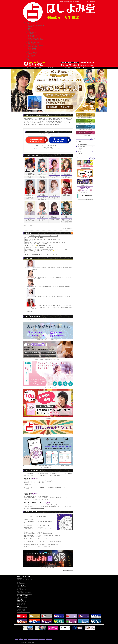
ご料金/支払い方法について (84, 144)
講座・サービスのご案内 (33, 42)
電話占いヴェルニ (32, 48)
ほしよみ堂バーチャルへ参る (48, 567)
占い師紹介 (30, 34)
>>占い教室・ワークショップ (37, 508)
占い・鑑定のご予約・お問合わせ (36, 40)
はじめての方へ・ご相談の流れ (85, 123)
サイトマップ (42, 639)
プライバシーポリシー (33, 639)
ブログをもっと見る (29, 312)
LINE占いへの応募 (32, 50)
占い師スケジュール (32, 35)
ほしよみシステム (32, 55)
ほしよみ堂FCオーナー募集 (34, 57)
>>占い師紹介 (27, 489)
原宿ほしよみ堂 (38, 68)
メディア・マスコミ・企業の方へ (85, 135)
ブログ (79, 151)
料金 (84, 68)
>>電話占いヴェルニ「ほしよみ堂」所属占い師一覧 (36, 499)
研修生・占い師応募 (32, 47)
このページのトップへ (68, 570)
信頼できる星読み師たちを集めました (85, 117)
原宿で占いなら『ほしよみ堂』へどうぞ (37, 25)
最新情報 (28, 233)
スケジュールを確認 (28, 226)
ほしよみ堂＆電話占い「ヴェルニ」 (85, 193)
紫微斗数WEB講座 (32, 54)
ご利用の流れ (77, 68)
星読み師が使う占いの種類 (85, 129)
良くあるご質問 (81, 147)
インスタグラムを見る (29, 320)
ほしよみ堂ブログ (32, 30)
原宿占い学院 (31, 44)
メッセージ (30, 24)
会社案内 (30, 28)
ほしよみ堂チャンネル (33, 52)
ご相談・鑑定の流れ (32, 32)
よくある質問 (31, 37)
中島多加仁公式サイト (85, 185)
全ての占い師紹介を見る (68, 229)
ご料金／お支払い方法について (35, 38)
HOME (79, 142)
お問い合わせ (81, 154)
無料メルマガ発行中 (85, 178)
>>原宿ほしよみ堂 (28, 484)
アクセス (30, 27)
